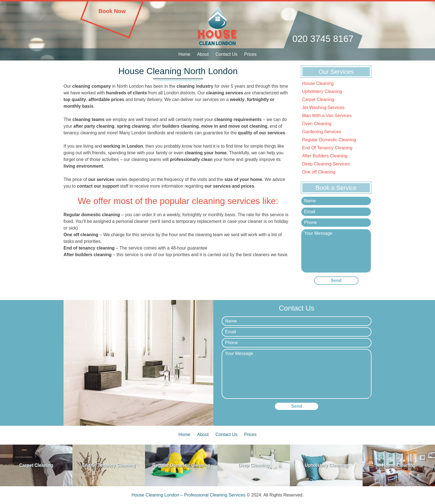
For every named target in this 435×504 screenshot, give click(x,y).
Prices (250, 54)
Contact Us (227, 54)
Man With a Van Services (327, 116)
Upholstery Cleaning (322, 91)
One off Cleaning (319, 172)
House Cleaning (318, 83)
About (203, 54)
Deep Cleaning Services (326, 164)
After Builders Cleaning (325, 156)
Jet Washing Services (323, 108)
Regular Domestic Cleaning (329, 140)
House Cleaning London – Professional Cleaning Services (189, 495)
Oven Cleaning (317, 124)
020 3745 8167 (323, 39)
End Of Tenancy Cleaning (327, 148)
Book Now (112, 11)
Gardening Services (322, 132)
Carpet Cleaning (318, 99)
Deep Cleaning (254, 465)
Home (184, 54)
